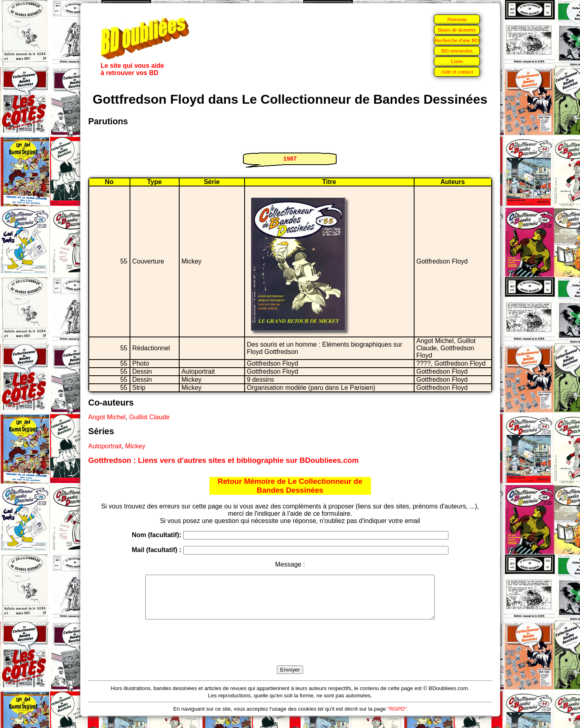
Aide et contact (457, 72)
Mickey (135, 446)
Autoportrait (105, 446)
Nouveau (457, 19)
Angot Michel (107, 417)
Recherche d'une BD (457, 40)
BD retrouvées (457, 51)
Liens (457, 61)
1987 (290, 158)
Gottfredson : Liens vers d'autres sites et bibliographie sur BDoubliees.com (224, 460)
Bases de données (457, 30)
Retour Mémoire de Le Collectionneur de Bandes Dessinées (290, 486)
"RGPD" (397, 717)
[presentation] (290, 652)
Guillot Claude (150, 417)
